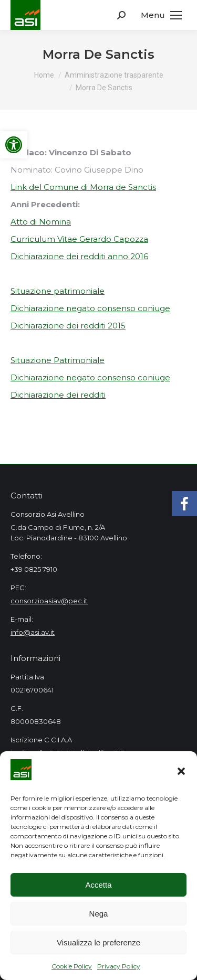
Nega (99, 914)
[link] (14, 145)
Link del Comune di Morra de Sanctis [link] (83, 187)
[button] (181, 771)
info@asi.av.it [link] (33, 632)
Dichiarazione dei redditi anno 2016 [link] (79, 256)
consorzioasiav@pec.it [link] (49, 601)
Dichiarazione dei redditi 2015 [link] (68, 326)
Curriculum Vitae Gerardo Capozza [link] (79, 239)
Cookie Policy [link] (72, 966)
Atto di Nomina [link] (41, 222)
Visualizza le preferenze (98, 942)
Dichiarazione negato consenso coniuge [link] (90, 308)
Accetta (98, 885)
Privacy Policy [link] (119, 966)
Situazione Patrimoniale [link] (58, 360)
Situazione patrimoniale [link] (58, 291)
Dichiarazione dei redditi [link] (58, 395)
